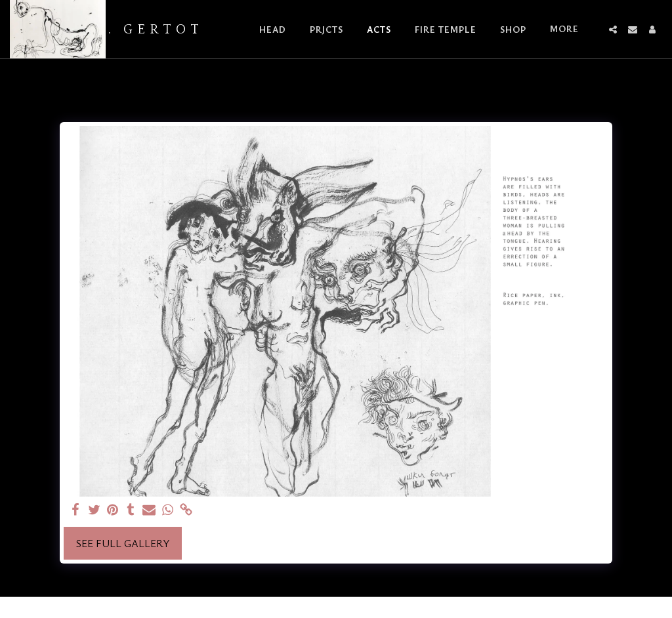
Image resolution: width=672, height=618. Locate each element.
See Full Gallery (123, 543)
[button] (613, 30)
